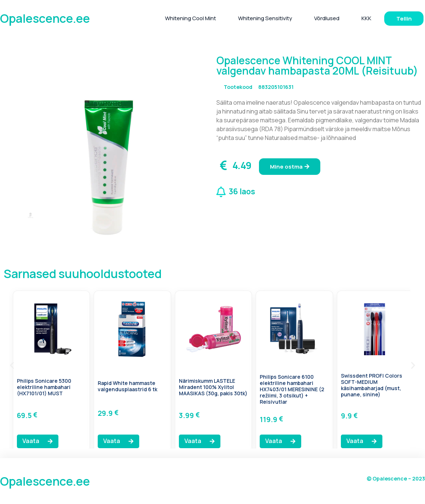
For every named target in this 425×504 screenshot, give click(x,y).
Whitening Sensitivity (265, 18)
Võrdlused (327, 18)
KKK (366, 18)
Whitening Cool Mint (190, 18)
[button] (12, 365)
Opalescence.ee (45, 18)
